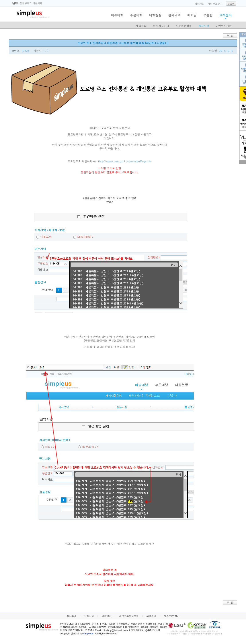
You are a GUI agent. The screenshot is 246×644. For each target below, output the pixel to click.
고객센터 (225, 15)
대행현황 (155, 15)
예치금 (192, 15)
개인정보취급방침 (129, 616)
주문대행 (136, 15)
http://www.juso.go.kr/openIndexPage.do (125, 161)
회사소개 (71, 616)
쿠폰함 (208, 15)
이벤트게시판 (224, 26)
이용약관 (106, 616)
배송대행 (117, 15)
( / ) (46, 51)
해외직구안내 (161, 26)
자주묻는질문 (184, 26)
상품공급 (89, 616)
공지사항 (204, 26)
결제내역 (174, 15)
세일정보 (141, 26)
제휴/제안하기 (172, 616)
